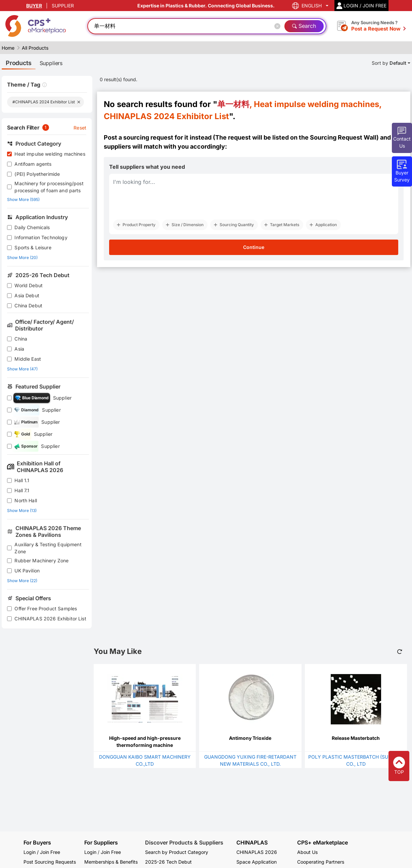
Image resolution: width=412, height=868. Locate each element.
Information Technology (41, 237)
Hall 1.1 (22, 480)
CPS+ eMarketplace (323, 843)
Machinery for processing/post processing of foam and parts (49, 187)
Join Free (111, 852)
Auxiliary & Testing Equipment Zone (48, 548)
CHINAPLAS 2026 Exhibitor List (50, 619)
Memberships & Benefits (111, 862)
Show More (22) (22, 581)
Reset (80, 128)
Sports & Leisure (33, 247)
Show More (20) (22, 258)
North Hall (26, 500)
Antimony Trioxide (250, 738)
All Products (35, 48)
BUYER (34, 6)
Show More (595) (23, 199)
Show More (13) (22, 510)
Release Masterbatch (356, 738)
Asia (19, 349)
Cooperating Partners (321, 862)
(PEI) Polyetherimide (37, 174)
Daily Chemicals (32, 227)
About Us (307, 852)
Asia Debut (27, 295)
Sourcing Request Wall (343, 137)
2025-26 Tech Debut (168, 862)
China (21, 339)
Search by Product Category (177, 852)
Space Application (257, 862)
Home (8, 48)
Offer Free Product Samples (46, 608)
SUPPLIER (63, 6)
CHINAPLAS (252, 843)
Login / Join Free (42, 852)
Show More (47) (22, 369)
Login (90, 852)
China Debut (28, 305)
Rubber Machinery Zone (41, 560)
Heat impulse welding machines (50, 154)
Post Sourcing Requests (50, 862)
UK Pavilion (27, 571)
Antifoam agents (33, 164)
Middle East (28, 359)
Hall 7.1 (22, 490)
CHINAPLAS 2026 (257, 852)
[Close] (279, 26)
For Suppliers (101, 843)
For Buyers (37, 843)
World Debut (29, 285)
